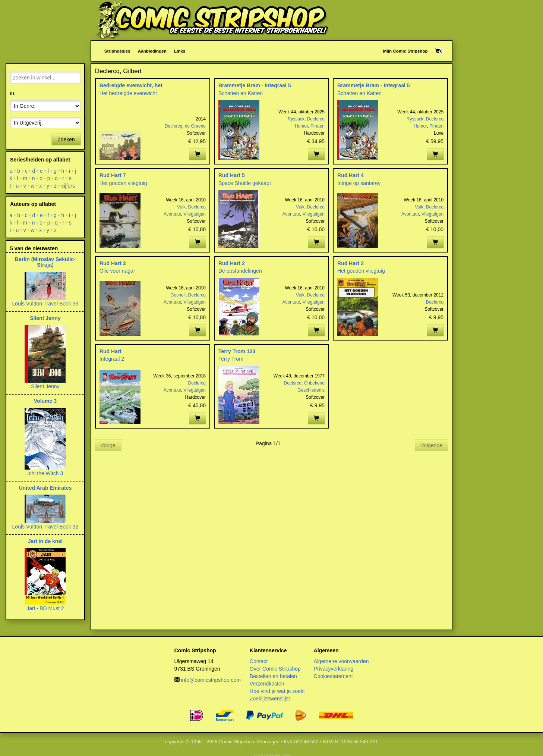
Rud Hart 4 (351, 175)
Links (180, 51)
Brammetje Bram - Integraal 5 (255, 85)
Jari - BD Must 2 (45, 608)
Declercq (173, 126)
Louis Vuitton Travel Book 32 (45, 527)
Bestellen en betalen (273, 676)
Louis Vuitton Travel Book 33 (45, 304)
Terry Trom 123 (237, 351)
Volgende (432, 445)
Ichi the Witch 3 (45, 473)
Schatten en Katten (241, 93)
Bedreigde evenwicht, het (131, 85)
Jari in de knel (45, 541)
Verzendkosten (267, 684)
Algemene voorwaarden (341, 661)
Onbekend (314, 383)
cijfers (68, 186)
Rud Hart (111, 351)
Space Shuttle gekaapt (245, 183)
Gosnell (178, 295)
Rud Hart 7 (113, 175)
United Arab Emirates (45, 488)
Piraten (318, 126)
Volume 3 (45, 401)
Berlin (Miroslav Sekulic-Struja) (45, 262)
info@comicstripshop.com (211, 680)
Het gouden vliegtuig (123, 183)
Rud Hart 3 (113, 263)
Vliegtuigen (195, 214)
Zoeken (66, 139)
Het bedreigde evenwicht (128, 93)
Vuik (181, 207)
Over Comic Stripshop (275, 669)
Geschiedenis (311, 390)
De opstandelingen (240, 271)
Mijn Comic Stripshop (405, 51)
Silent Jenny (45, 318)
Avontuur (172, 214)
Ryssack (296, 119)
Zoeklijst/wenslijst (270, 699)
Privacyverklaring (334, 669)
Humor (301, 126)
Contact (259, 661)
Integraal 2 (112, 359)
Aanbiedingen (152, 51)
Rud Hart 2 (232, 263)
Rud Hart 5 (232, 175)
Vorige (108, 445)
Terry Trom (231, 359)
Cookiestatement (333, 676)
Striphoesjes (117, 51)
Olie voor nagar (117, 271)
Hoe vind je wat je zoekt (277, 691)
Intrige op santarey (359, 183)
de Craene (195, 126)
